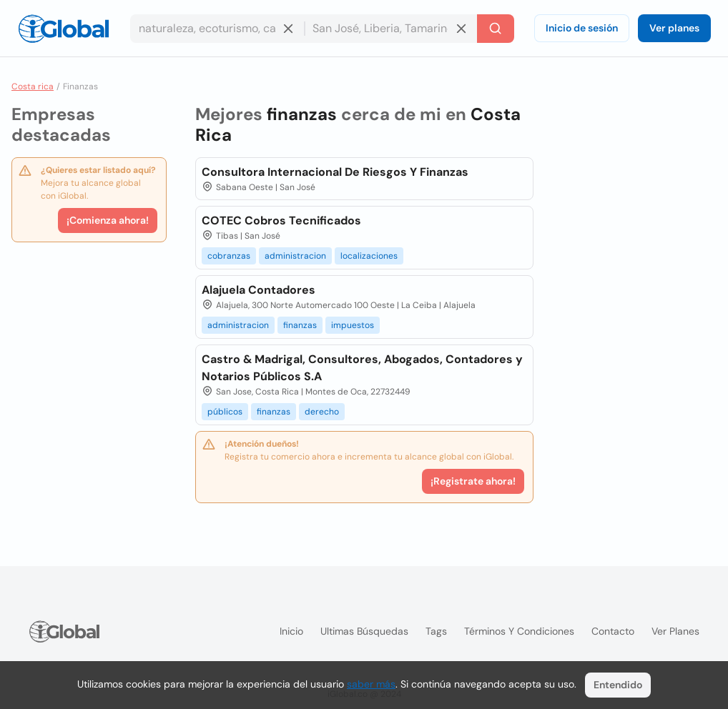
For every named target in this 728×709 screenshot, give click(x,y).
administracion (295, 256)
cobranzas (229, 256)
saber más (371, 684)
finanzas (300, 325)
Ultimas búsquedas (364, 631)
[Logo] (64, 29)
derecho (322, 412)
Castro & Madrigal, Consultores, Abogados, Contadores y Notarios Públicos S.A (362, 368)
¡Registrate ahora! (473, 481)
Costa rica (33, 86)
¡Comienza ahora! (108, 220)
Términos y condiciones (519, 631)
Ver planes (674, 28)
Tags (436, 631)
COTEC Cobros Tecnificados (281, 220)
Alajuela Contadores (259, 290)
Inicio (291, 631)
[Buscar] (496, 29)
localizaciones (369, 256)
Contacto (613, 631)
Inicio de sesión (582, 28)
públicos (225, 412)
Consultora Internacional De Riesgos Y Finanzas (335, 172)
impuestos (353, 325)
